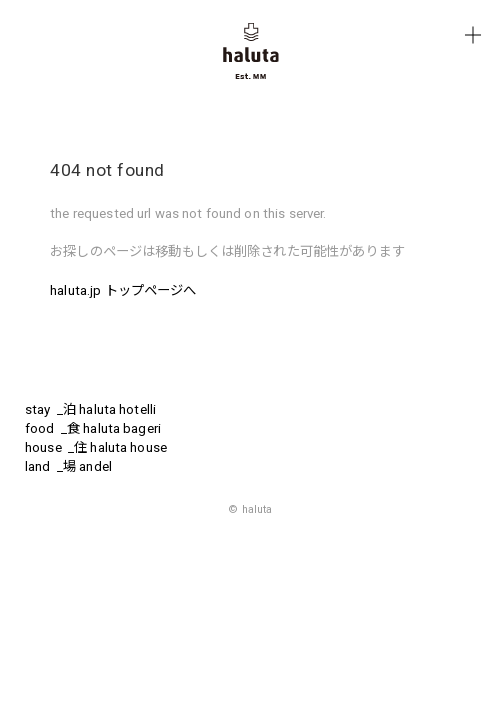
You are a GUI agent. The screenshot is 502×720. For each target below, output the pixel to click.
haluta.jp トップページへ (123, 290)
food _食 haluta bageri (93, 428)
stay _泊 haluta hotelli (90, 409)
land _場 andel (68, 466)
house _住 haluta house (96, 447)
